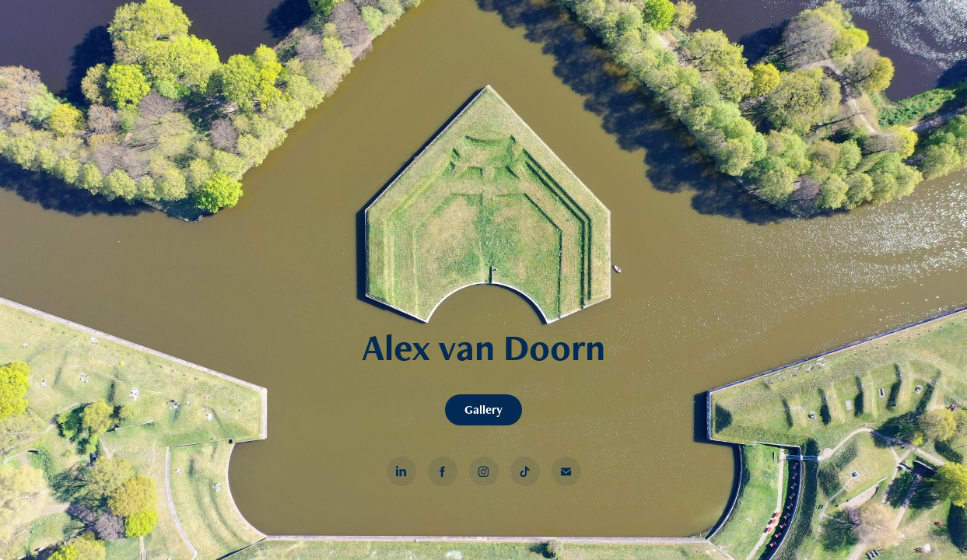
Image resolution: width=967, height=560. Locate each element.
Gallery (483, 409)
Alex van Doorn (483, 347)
